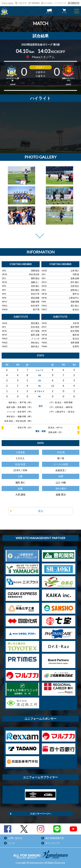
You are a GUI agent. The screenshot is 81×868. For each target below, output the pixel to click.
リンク (12, 843)
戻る (41, 511)
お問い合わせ (15, 838)
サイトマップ (52, 843)
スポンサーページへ (40, 814)
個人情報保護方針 (55, 838)
